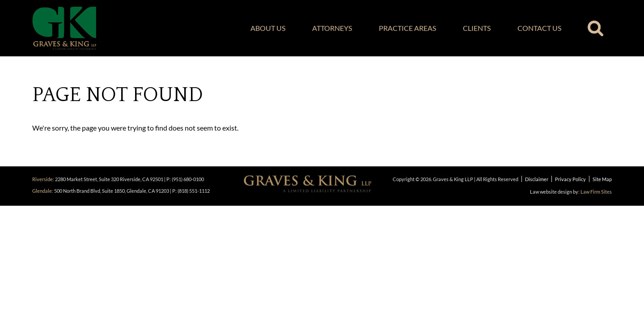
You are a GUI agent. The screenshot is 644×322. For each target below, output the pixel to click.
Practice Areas (407, 28)
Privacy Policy (570, 179)
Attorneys (332, 28)
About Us (268, 28)
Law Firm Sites (596, 192)
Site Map (602, 179)
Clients (477, 28)
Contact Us (539, 28)
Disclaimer (537, 179)
